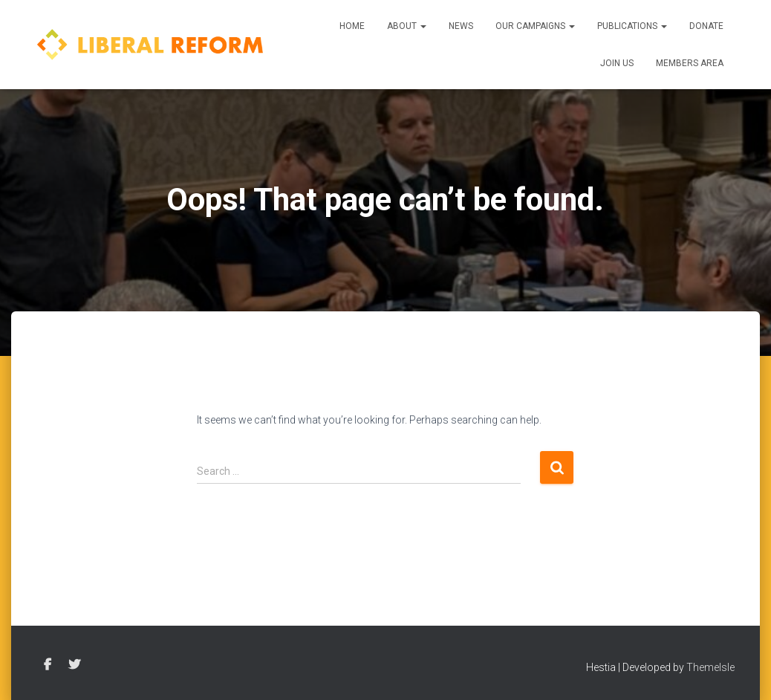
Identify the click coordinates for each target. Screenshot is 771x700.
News (461, 26)
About (407, 26)
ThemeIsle (710, 667)
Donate (706, 26)
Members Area (690, 63)
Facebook (48, 665)
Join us (617, 63)
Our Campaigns (535, 26)
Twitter (74, 665)
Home (352, 26)
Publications (632, 26)
